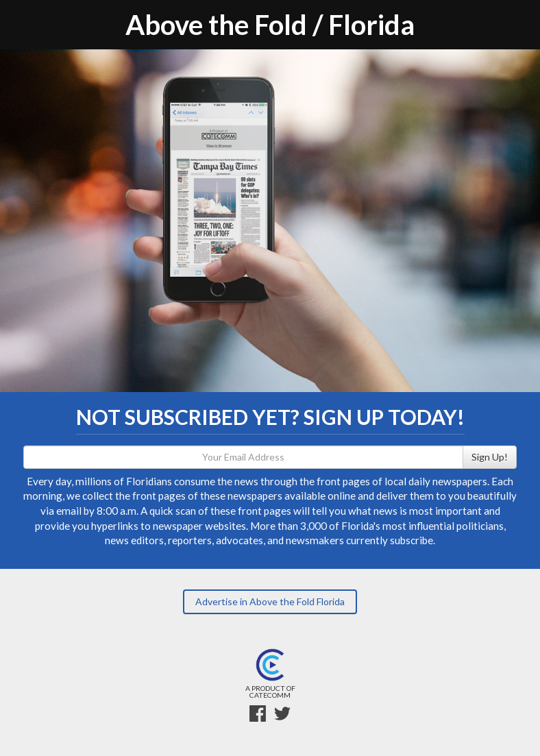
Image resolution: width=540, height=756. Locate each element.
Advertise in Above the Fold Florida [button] (270, 601)
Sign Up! (490, 457)
